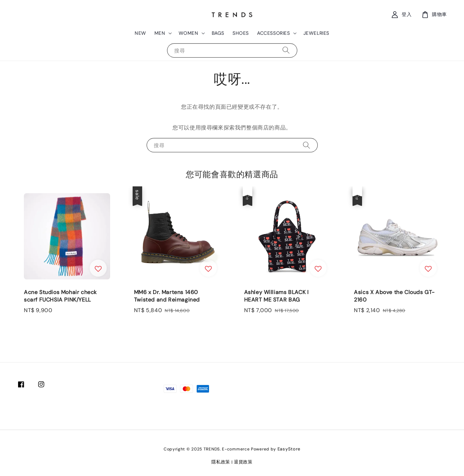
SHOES (241, 33)
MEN (160, 33)
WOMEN (189, 33)
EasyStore (289, 449)
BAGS (218, 33)
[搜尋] (286, 50)
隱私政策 (221, 462)
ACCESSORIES (274, 33)
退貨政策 (243, 462)
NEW (140, 33)
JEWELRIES (316, 33)
